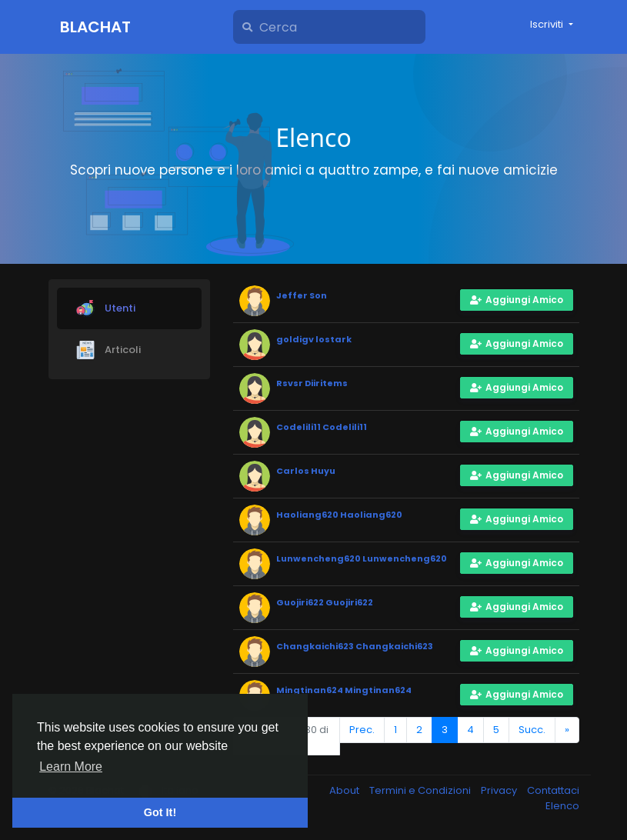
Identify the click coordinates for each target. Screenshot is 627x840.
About (345, 790)
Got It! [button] (160, 812)
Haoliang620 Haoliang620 (339, 515)
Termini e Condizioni (421, 790)
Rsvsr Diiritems (312, 383)
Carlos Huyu (306, 471)
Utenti (106, 308)
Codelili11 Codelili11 (322, 427)
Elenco (562, 806)
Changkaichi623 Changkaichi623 (355, 646)
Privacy (500, 790)
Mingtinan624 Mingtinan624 (344, 690)
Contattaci (553, 790)
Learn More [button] (71, 767)
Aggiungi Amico (517, 300)
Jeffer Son (302, 295)
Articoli (108, 350)
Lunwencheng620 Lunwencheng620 (362, 558)
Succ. (532, 730)
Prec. (362, 730)
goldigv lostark (314, 339)
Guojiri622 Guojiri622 (325, 602)
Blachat (95, 27)
